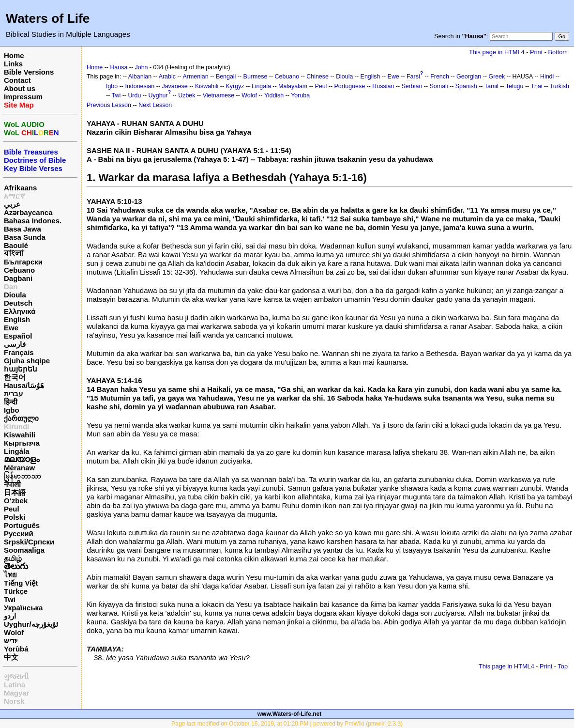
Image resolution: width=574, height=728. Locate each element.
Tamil (491, 86)
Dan (11, 287)
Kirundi (17, 426)
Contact (17, 80)
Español (18, 336)
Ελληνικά (20, 311)
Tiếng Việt (21, 583)
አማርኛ (15, 196)
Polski (15, 517)
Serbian (412, 86)
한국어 (15, 377)
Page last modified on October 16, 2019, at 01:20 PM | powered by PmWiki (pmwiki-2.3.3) (287, 724)
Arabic (167, 77)
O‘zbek (16, 501)
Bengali (226, 77)
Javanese (174, 86)
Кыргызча (22, 443)
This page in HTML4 (497, 52)
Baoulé (16, 245)
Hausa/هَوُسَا (24, 385)
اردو (10, 616)
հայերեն (21, 369)
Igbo (12, 410)
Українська (23, 608)
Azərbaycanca (28, 212)
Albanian (140, 77)
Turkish (559, 86)
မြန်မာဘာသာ (23, 476)
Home (14, 55)
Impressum (23, 97)
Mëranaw (19, 468)
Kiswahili (20, 435)
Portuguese (350, 86)
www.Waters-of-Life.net (289, 714)
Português (22, 525)
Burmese (256, 77)
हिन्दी (11, 402)
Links (13, 64)
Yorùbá (16, 649)
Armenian (195, 77)
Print (536, 52)
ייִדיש (11, 641)
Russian (383, 86)
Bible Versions (29, 72)
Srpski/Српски (29, 542)
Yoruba (300, 95)
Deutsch (18, 303)
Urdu (134, 95)
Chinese (317, 77)
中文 (11, 657)
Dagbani (18, 278)
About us (20, 88)
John (142, 67)
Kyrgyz (235, 86)
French (440, 77)
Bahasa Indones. (33, 221)
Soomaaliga (24, 550)
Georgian (469, 77)
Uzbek (187, 95)
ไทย (10, 575)
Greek (497, 77)
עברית (13, 394)
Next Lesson (155, 105)
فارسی (15, 344)
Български (23, 262)
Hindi (547, 77)
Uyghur (158, 95)
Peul (12, 509)
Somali (439, 86)
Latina (15, 685)
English (17, 319)
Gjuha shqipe (27, 361)
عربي (12, 204)
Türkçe (16, 591)
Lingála (17, 451)
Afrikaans (20, 188)
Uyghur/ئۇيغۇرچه (31, 624)
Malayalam (293, 86)
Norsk (14, 701)
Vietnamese (219, 95)
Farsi (413, 77)
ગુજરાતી (16, 676)
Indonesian (140, 86)
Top (563, 666)
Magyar (17, 693)
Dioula (15, 295)
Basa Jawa (23, 229)
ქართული (21, 418)
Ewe (11, 328)
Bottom (558, 52)
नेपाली (12, 484)
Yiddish (274, 95)
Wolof (14, 632)
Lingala (261, 86)
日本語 (15, 492)
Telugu (515, 86)
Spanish (466, 86)
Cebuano (19, 270)
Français (19, 352)
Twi (10, 599)
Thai (536, 86)
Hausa (119, 67)
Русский (19, 534)
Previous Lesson (109, 105)
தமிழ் (13, 558)
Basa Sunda (25, 237)
